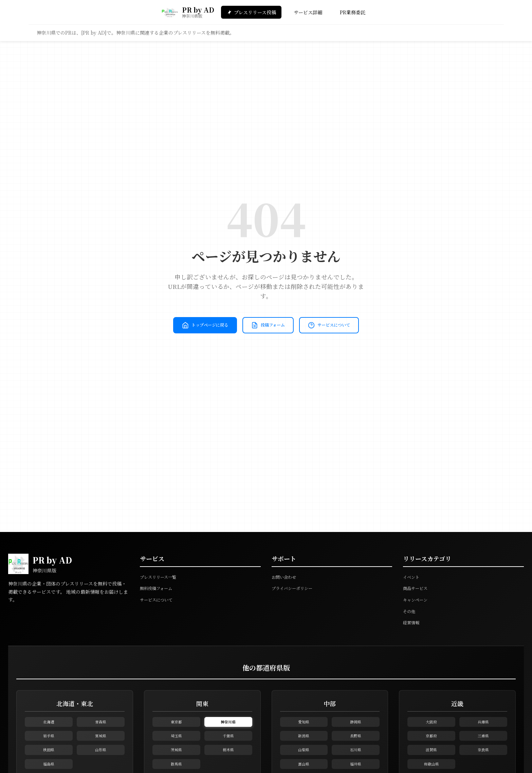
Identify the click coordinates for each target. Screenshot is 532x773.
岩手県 (49, 746)
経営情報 (412, 622)
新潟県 (304, 746)
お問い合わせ (286, 577)
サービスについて (266, 337)
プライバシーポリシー (295, 588)
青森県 (100, 725)
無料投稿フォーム (159, 588)
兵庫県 (483, 725)
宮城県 (100, 746)
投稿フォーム (307, 314)
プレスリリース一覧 (161, 577)
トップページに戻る (234, 314)
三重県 (483, 746)
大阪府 (432, 725)
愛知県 (304, 725)
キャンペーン (417, 600)
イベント (412, 577)
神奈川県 (228, 725)
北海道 (49, 725)
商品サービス (417, 588)
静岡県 (356, 725)
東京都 (176, 725)
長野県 (356, 746)
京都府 (432, 746)
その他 (410, 611)
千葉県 (228, 746)
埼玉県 (176, 746)
